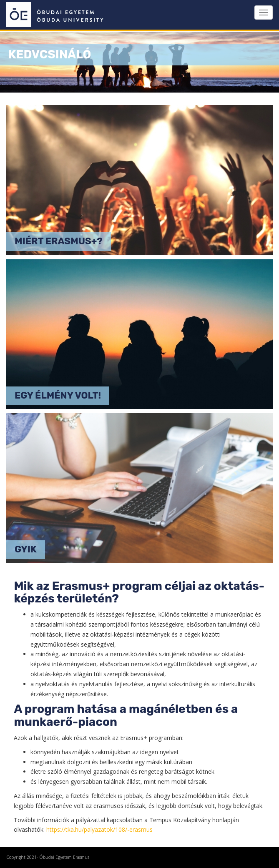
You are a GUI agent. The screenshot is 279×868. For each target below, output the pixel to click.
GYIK (26, 549)
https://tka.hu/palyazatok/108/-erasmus (99, 829)
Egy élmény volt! (58, 395)
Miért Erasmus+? (59, 241)
